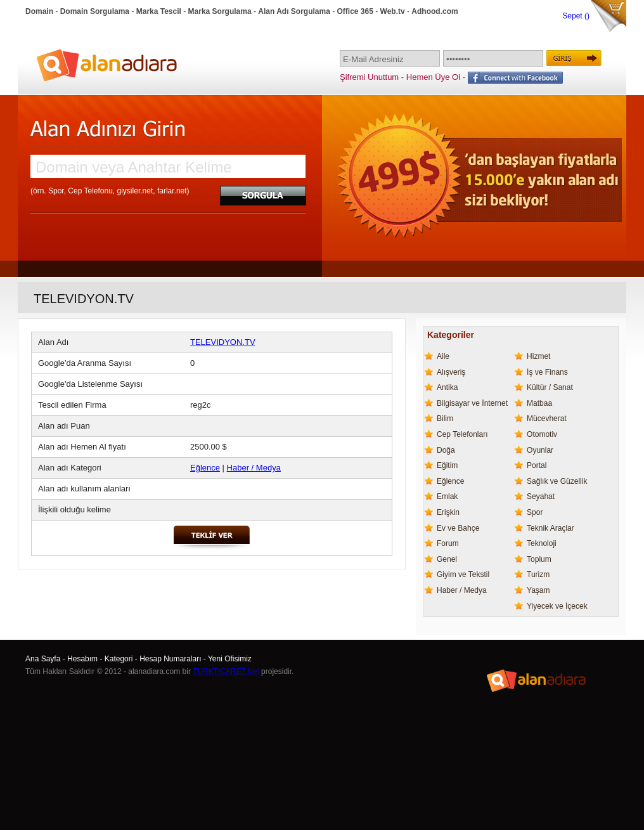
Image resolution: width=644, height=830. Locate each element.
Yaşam (538, 590)
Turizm (538, 574)
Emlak (447, 496)
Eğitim (447, 465)
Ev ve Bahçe (458, 528)
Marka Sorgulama (220, 11)
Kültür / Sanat (550, 387)
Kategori (119, 659)
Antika (447, 387)
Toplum (539, 559)
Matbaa (539, 403)
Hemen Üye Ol (433, 77)
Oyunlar (540, 450)
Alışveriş (451, 372)
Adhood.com (435, 11)
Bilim (445, 418)
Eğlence (205, 468)
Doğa (446, 450)
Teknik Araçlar (551, 528)
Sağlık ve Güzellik (557, 481)
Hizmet (538, 356)
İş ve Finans (547, 372)
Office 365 (355, 11)
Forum (448, 543)
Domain (39, 11)
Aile (443, 356)
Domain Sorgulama (95, 11)
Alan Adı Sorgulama (294, 11)
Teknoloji (542, 543)
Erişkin (448, 512)
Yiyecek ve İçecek (557, 606)
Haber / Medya (254, 468)
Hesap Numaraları (170, 659)
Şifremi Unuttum (369, 77)
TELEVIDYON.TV (223, 342)
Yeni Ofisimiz (230, 659)
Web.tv (393, 11)
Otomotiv (542, 434)
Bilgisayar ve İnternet (472, 403)
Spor (535, 512)
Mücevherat (547, 418)
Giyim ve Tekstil (463, 574)
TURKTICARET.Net (226, 671)
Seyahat (541, 496)
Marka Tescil (159, 11)
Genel (447, 559)
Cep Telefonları (462, 434)
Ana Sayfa (43, 659)
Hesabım (82, 659)
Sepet (573, 16)
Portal (537, 465)
